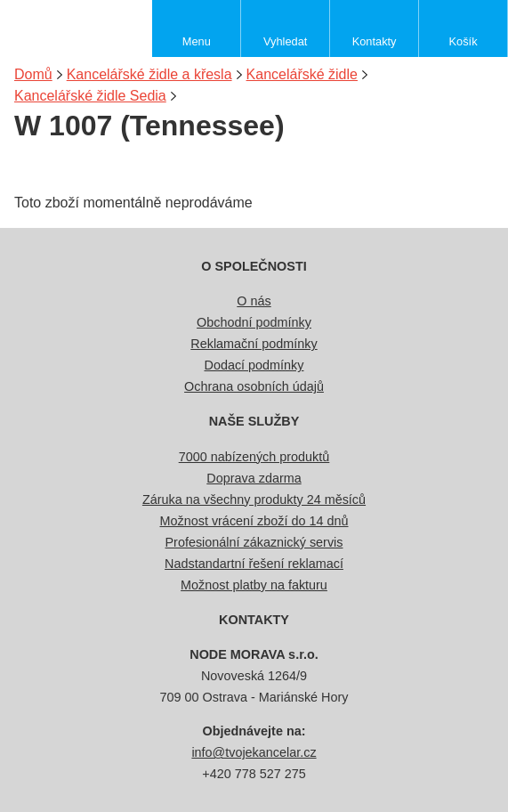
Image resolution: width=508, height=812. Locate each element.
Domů (33, 74)
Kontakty (375, 41)
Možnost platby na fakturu (254, 585)
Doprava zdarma (254, 478)
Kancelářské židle (302, 74)
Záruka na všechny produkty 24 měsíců (254, 499)
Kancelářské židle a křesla (149, 74)
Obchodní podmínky (254, 322)
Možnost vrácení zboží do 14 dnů (254, 521)
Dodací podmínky (254, 365)
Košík (464, 41)
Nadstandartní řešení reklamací (254, 564)
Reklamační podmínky (254, 344)
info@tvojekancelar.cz (254, 752)
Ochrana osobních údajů (254, 386)
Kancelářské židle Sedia (90, 96)
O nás (254, 301)
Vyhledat (285, 41)
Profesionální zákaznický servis (254, 542)
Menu (197, 41)
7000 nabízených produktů (254, 457)
